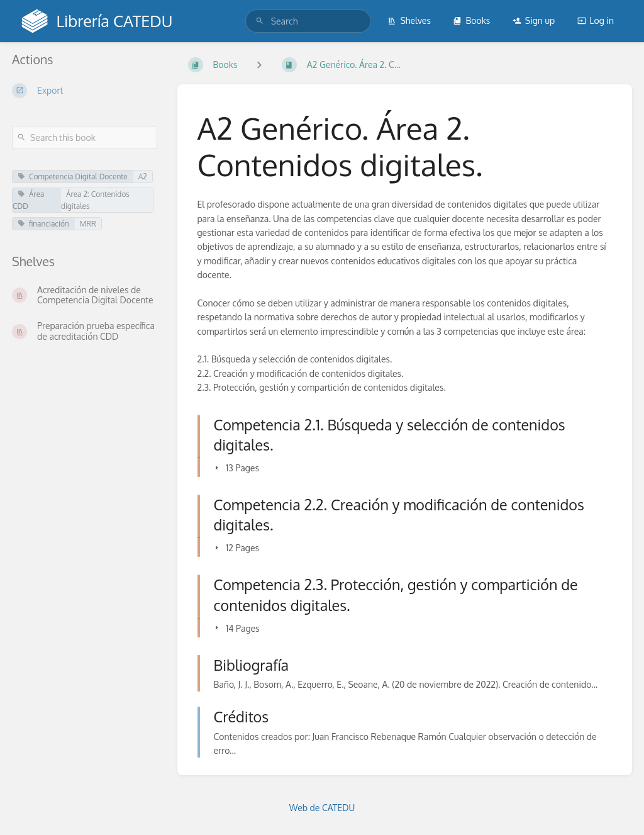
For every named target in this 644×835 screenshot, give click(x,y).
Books (471, 20)
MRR (88, 224)
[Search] (260, 21)
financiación (43, 224)
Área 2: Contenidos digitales (95, 200)
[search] (308, 21)
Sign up (534, 20)
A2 (143, 177)
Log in (596, 20)
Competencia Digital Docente (73, 177)
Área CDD (28, 200)
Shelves (409, 20)
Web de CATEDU (322, 808)
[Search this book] (85, 137)
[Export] (85, 91)
